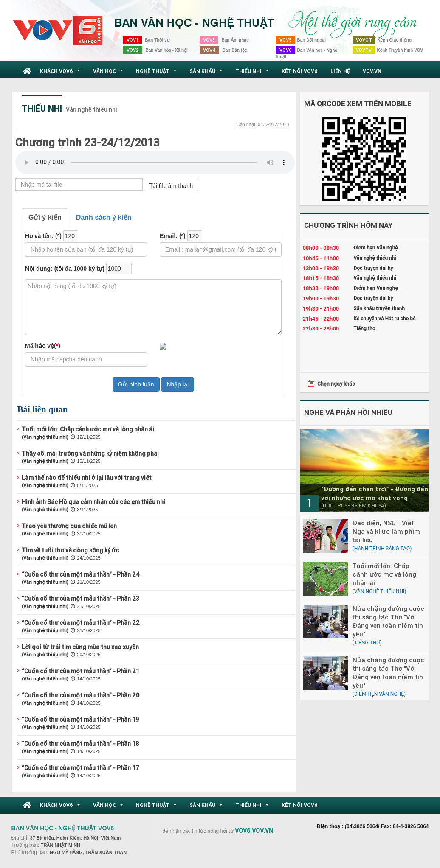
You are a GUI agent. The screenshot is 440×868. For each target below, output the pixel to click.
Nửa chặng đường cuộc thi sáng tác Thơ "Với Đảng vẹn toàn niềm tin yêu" (388, 621)
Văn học (109, 73)
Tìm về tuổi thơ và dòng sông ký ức (70, 550)
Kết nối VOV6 (300, 71)
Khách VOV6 (61, 73)
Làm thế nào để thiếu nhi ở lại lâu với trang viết (87, 478)
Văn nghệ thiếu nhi (92, 109)
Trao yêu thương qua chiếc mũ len (69, 526)
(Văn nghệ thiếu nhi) (45, 437)
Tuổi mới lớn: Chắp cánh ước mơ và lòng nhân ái (88, 429)
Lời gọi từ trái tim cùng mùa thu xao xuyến (80, 647)
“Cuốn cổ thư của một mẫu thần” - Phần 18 (80, 744)
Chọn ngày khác (336, 384)
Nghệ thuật (157, 73)
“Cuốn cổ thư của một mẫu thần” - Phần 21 (80, 671)
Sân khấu (207, 73)
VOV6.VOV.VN (254, 831)
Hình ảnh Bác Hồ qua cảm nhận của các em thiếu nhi (93, 502)
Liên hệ (340, 71)
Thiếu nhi (253, 73)
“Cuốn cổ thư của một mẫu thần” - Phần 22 (81, 623)
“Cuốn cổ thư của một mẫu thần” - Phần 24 (81, 574)
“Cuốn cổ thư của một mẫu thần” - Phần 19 (80, 720)
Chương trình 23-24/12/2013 (87, 143)
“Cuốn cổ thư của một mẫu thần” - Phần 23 (80, 599)
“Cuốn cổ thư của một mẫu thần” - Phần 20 (80, 695)
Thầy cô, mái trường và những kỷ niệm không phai (90, 454)
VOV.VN (372, 71)
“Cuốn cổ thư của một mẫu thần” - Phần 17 (80, 768)
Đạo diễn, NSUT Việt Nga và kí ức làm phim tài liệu (386, 531)
